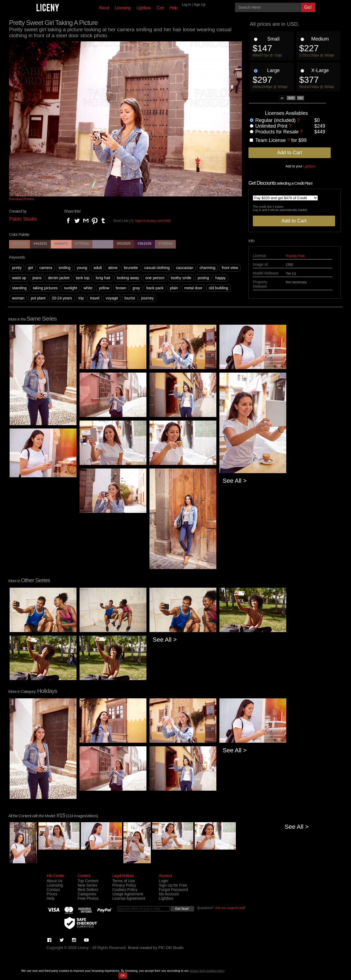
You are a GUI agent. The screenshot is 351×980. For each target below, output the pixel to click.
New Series (87, 885)
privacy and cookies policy (207, 971)
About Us (55, 881)
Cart (160, 8)
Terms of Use (123, 881)
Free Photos (88, 898)
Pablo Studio (23, 219)
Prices (52, 894)
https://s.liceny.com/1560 (153, 221)
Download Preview (22, 199)
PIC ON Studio (171, 948)
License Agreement (129, 898)
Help (173, 8)
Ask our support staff (230, 908)
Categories (87, 894)
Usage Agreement (128, 894)
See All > (235, 481)
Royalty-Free (295, 256)
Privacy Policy (124, 885)
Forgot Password (173, 890)
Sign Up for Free (173, 885)
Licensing (123, 8)
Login (163, 881)
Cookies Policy (125, 890)
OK (123, 975)
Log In (186, 5)
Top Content (88, 881)
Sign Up (199, 5)
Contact (53, 890)
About (104, 8)
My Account (169, 894)
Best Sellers (88, 890)
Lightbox (144, 8)
